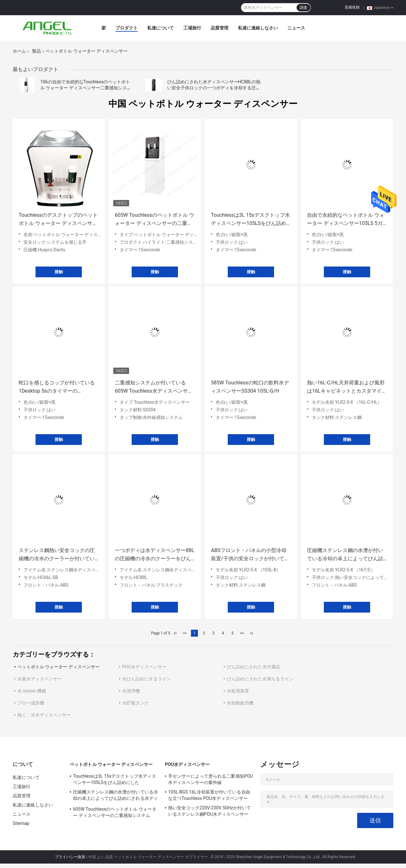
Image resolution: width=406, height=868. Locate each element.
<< (185, 633)
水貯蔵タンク (135, 703)
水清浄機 (131, 691)
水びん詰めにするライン (147, 679)
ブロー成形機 (31, 703)
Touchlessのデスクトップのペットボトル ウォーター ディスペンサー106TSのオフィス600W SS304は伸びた (58, 220)
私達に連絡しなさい (258, 28)
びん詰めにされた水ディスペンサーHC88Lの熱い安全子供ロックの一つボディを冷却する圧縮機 (214, 88)
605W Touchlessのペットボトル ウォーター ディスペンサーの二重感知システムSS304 (154, 220)
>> (242, 633)
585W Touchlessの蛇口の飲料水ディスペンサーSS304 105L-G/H (250, 387)
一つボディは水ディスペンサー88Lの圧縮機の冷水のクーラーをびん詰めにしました (155, 555)
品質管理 (219, 28)
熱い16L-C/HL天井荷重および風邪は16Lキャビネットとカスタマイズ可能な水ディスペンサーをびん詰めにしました (347, 387)
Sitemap (21, 823)
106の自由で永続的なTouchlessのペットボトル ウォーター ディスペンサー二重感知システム (86, 88)
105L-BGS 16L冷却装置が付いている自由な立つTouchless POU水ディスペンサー (209, 795)
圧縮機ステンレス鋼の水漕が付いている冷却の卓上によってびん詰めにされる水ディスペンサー (345, 555)
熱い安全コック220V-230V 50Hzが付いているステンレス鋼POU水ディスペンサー (210, 811)
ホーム (19, 51)
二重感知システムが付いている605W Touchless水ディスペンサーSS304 (154, 387)
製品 (36, 51)
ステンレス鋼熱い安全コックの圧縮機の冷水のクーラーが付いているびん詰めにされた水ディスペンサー (57, 555)
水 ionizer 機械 (32, 691)
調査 (304, 8)
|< (175, 633)
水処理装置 (238, 691)
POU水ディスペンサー (144, 667)
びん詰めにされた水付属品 (253, 667)
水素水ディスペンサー (40, 679)
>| (251, 633)
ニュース (296, 28)
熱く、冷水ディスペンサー (44, 715)
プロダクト (127, 28)
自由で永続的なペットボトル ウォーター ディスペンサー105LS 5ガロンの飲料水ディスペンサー (346, 220)
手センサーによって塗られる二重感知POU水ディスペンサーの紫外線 (211, 779)
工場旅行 (192, 28)
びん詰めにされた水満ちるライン (260, 679)
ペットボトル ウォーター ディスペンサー (59, 667)
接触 (59, 272)
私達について (160, 28)
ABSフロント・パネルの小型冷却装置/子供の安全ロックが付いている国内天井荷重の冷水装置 (250, 555)
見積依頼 (352, 7)
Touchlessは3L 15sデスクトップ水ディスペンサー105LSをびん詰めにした (250, 220)
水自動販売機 (240, 703)
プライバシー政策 (70, 857)
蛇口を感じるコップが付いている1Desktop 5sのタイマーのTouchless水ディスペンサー (57, 387)
